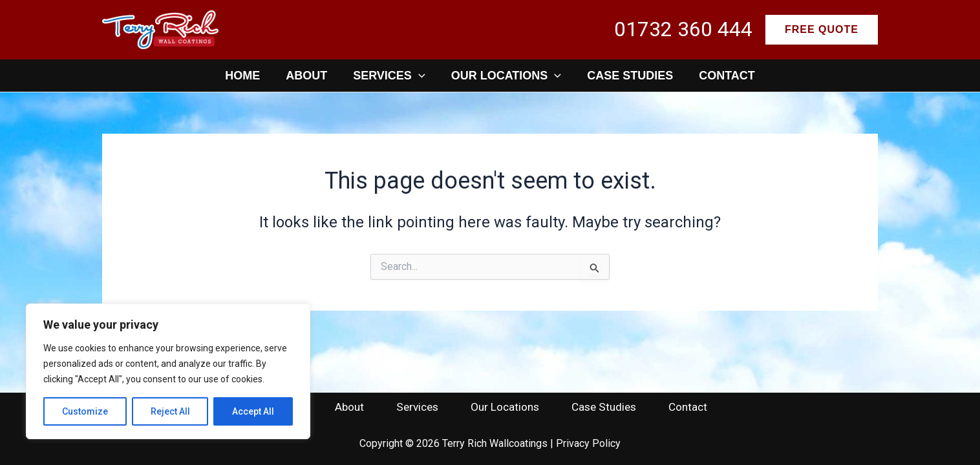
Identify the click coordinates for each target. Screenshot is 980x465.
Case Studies (630, 76)
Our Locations (506, 76)
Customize (85, 411)
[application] (419, 76)
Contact (727, 76)
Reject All (170, 411)
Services (389, 76)
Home (242, 76)
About (306, 76)
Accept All (253, 411)
